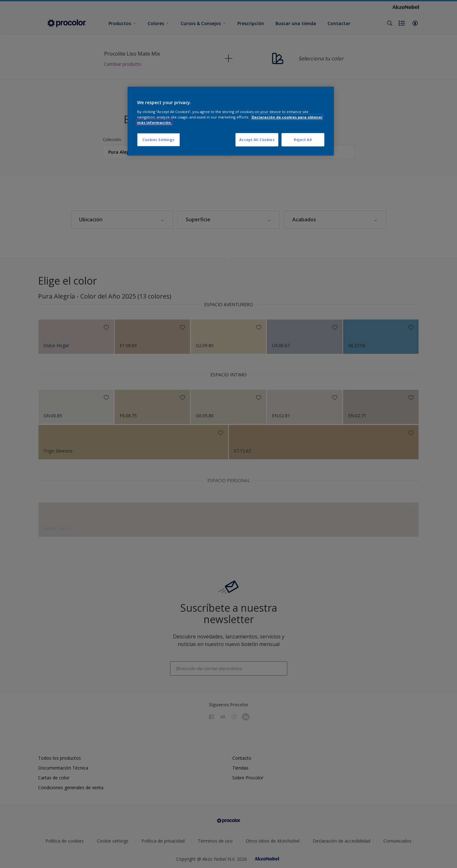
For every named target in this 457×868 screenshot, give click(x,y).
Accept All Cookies (257, 140)
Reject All (303, 140)
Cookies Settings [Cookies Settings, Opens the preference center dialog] (159, 140)
